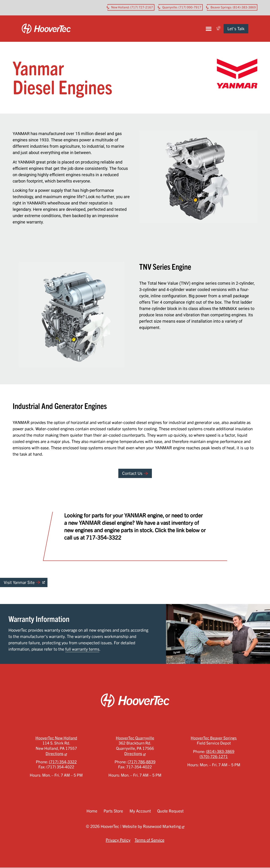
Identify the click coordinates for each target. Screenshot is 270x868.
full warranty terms (82, 649)
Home (91, 811)
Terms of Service (149, 840)
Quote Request (171, 811)
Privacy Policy (118, 840)
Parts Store (113, 811)
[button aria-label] (131, 7)
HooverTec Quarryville (135, 738)
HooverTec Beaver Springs (214, 738)
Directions (55, 754)
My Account (140, 811)
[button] (217, 29)
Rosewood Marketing (162, 827)
